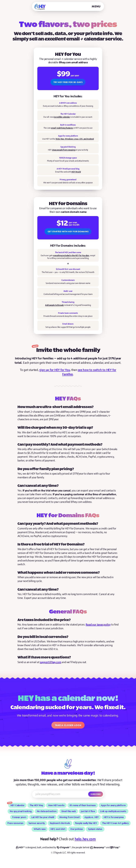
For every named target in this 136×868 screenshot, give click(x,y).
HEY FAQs (68, 399)
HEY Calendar (17, 805)
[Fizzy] (115, 848)
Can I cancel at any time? (38, 486)
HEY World (76, 172)
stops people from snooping (63, 150)
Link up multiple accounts (113, 811)
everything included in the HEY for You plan (71, 256)
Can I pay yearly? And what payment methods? (58, 524)
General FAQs (68, 612)
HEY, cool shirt (58, 829)
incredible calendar (62, 117)
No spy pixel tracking (21, 811)
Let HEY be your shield (43, 817)
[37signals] (64, 848)
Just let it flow (88, 811)
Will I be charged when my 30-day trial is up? (55, 428)
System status (95, 829)
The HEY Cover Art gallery (115, 823)
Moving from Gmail (69, 817)
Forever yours (19, 817)
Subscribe (96, 794)
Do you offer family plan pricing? (46, 469)
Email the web (69, 811)
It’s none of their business (83, 805)
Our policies (77, 829)
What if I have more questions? (44, 657)
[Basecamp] (98, 848)
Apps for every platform (113, 805)
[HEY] (40, 7)
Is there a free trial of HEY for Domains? (51, 544)
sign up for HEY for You (55, 370)
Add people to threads (54, 305)
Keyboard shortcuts (60, 823)
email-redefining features (62, 128)
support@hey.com (51, 662)
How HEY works (56, 805)
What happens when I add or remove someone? (59, 573)
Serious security (37, 823)
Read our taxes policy (98, 625)
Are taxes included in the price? (44, 620)
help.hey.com (85, 839)
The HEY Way (36, 805)
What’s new (40, 829)
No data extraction (47, 811)
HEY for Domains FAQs (68, 516)
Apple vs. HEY (92, 817)
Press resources (15, 823)
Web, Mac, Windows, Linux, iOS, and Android (75, 139)
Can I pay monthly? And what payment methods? (60, 445)
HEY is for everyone (114, 817)
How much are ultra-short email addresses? (56, 407)
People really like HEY (86, 823)
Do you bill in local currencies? (43, 637)
